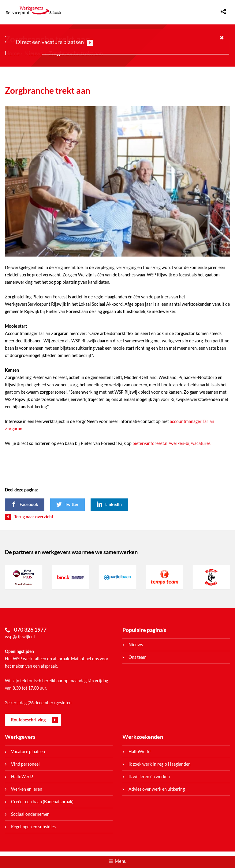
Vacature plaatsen (28, 751)
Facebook (29, 504)
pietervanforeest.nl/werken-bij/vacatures (172, 443)
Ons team (138, 657)
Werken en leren (27, 789)
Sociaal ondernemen (30, 814)
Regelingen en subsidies (33, 827)
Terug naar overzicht (34, 517)
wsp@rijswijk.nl (20, 637)
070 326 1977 (30, 629)
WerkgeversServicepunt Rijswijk (34, 11)
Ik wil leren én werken (149, 777)
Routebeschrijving (28, 720)
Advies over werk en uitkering (157, 789)
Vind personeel (25, 764)
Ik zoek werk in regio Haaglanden (160, 764)
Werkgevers (20, 737)
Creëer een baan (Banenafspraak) (42, 802)
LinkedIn (114, 504)
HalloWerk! (22, 777)
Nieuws (136, 645)
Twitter (72, 504)
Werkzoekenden (143, 737)
